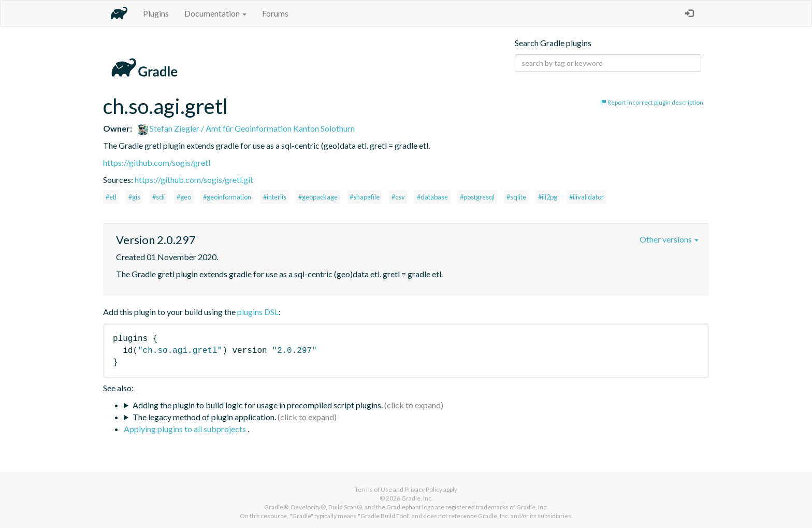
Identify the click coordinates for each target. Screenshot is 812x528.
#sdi (158, 197)
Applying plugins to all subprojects (186, 429)
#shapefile (365, 197)
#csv (398, 197)
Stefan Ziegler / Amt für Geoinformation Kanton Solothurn (246, 128)
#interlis (275, 197)
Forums (275, 13)
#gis (134, 197)
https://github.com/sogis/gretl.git (194, 180)
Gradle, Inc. (417, 498)
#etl (111, 197)
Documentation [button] (215, 13)
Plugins (156, 13)
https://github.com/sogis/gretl (157, 162)
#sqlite (516, 197)
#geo (184, 197)
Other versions (669, 239)
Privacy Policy (423, 489)
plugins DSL (258, 312)
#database (432, 197)
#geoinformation (227, 197)
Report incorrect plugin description (652, 102)
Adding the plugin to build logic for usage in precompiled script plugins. (258, 405)
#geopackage (318, 197)
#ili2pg (548, 197)
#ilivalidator (586, 197)
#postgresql (477, 197)
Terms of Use (373, 489)
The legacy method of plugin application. (204, 417)
